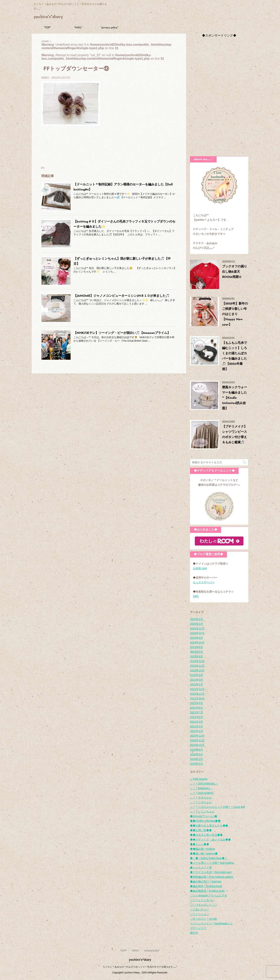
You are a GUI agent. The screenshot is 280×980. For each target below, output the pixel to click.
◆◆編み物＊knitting (202, 849)
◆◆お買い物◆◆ (201, 830)
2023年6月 (196, 647)
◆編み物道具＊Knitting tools (207, 891)
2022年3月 (196, 680)
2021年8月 (196, 708)
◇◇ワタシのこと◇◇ (204, 905)
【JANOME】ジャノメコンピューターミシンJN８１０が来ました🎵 (122, 296)
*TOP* (47, 28)
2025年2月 (196, 619)
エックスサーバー (204, 582)
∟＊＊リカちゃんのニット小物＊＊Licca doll (217, 807)
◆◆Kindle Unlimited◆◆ (205, 821)
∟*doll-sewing (199, 779)
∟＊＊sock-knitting (202, 793)
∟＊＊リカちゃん (201, 802)
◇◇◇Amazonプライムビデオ (209, 895)
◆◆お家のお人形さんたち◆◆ (209, 826)
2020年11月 (197, 740)
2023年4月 (196, 656)
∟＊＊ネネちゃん (201, 798)
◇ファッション (199, 914)
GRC (196, 596)
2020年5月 (196, 754)
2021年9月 (196, 703)
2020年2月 (196, 759)
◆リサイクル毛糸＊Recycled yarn (211, 872)
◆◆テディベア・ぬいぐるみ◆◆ (210, 840)
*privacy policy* (110, 28)
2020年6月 (196, 750)
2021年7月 (196, 712)
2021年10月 (197, 698)
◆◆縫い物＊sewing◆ (204, 853)
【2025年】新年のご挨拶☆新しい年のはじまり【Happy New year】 (235, 314)
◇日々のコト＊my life (203, 919)
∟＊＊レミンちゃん (202, 812)
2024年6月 (196, 638)
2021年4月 (196, 722)
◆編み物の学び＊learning (206, 881)
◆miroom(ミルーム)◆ (204, 816)
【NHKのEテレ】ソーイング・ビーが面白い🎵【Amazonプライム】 (122, 333)
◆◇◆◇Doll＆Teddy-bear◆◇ (209, 858)
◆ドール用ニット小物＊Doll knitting (212, 863)
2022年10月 (197, 670)
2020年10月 (197, 745)
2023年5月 (196, 652)
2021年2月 (196, 726)
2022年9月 (196, 675)
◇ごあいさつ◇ (199, 909)
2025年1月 (196, 624)
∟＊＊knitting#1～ (201, 788)
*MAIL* (78, 28)
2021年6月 (196, 717)
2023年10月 (197, 642)
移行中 (194, 933)
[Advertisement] (219, 96)
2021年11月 (197, 694)
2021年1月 (196, 731)
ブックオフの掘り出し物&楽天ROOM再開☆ (234, 272)
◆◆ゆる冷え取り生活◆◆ (206, 835)
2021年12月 (197, 689)
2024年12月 (197, 628)
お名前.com (200, 568)
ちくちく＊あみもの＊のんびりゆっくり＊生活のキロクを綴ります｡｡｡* (140, 967)
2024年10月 (197, 633)
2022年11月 (197, 666)
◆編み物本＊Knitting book (206, 886)
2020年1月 (196, 764)
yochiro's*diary (48, 17)
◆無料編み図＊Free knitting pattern (212, 877)
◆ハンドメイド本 (201, 867)
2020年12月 (197, 736)
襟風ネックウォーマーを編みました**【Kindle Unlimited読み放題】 (234, 398)
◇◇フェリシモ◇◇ (202, 900)
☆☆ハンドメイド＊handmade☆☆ (211, 923)
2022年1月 (196, 684)
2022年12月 (197, 661)
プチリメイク (198, 928)
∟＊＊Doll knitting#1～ (204, 784)
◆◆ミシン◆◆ (199, 844)
